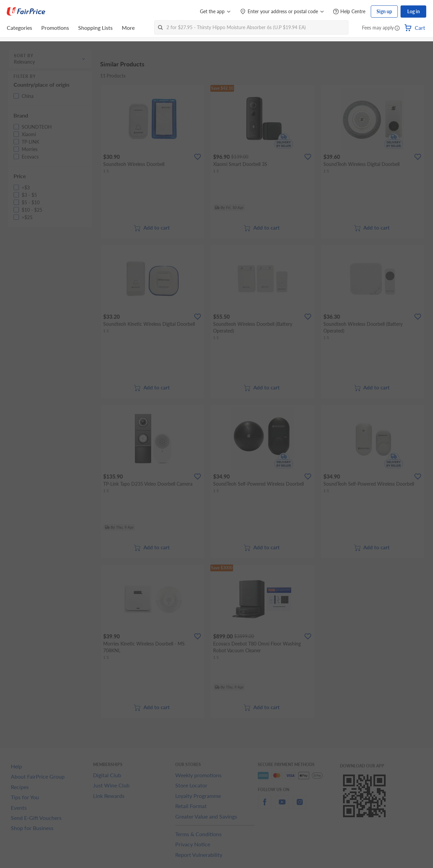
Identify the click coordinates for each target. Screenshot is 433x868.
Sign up (384, 11)
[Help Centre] (349, 12)
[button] (397, 28)
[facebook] (265, 806)
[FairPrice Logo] (26, 12)
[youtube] (282, 806)
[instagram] (300, 806)
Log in (414, 11)
